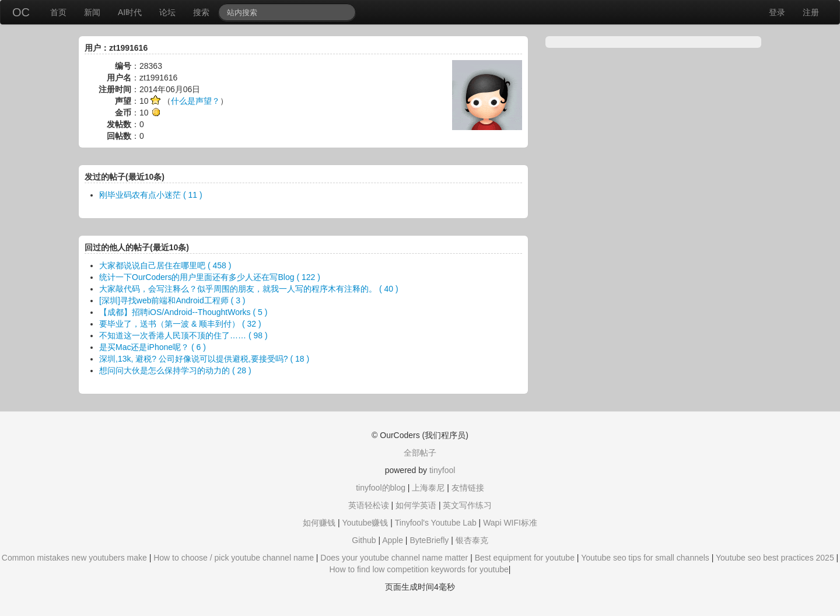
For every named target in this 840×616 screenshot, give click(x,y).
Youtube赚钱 (365, 523)
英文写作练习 (467, 505)
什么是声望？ (195, 101)
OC (21, 12)
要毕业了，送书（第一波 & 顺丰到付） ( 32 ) (180, 324)
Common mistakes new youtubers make (74, 558)
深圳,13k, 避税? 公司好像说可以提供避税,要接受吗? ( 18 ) (204, 359)
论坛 (167, 12)
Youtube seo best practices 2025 (775, 558)
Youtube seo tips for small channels (645, 558)
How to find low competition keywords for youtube (419, 569)
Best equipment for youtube (525, 558)
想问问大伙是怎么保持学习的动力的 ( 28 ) (175, 370)
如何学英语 (416, 505)
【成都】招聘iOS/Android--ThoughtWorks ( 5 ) (183, 312)
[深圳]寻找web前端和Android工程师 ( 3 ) (172, 300)
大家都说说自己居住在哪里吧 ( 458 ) (165, 265)
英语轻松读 (369, 505)
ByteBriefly (429, 540)
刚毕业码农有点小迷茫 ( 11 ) (151, 195)
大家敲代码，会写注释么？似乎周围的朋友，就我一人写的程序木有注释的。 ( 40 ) (249, 289)
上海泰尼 (428, 488)
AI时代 (130, 12)
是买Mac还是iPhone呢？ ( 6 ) (153, 347)
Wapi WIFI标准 (510, 523)
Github (364, 540)
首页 (58, 12)
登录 (777, 12)
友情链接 (468, 488)
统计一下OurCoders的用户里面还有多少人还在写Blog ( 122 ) (210, 277)
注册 (811, 12)
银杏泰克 (472, 540)
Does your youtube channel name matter (394, 558)
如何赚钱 (319, 523)
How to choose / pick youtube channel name (234, 558)
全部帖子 (420, 453)
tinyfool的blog (381, 488)
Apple (393, 540)
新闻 (92, 12)
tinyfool (442, 470)
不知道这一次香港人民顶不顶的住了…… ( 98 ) (183, 335)
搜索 (201, 12)
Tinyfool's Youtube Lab (436, 523)
